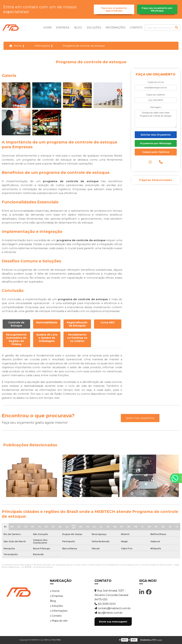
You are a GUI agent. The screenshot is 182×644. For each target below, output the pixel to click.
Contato (136, 28)
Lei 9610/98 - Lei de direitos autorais (37, 567)
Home (48, 28)
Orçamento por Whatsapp (156, 143)
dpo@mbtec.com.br (109, 613)
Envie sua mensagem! (113, 622)
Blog (78, 28)
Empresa (63, 28)
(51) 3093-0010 (105, 604)
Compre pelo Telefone (156, 152)
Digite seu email (156, 82)
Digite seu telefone (156, 95)
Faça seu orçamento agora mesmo (114, 9)
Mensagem (156, 107)
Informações (116, 28)
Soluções (94, 28)
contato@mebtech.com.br (113, 608)
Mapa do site (59, 621)
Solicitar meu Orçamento (156, 135)
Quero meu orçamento (140, 418)
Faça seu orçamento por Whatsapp (157, 9)
